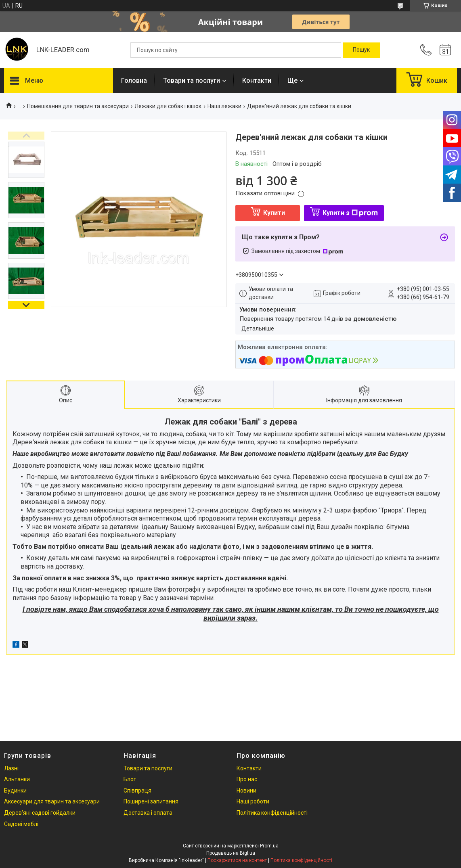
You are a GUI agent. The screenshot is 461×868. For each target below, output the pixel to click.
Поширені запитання (151, 801)
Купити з (350, 213)
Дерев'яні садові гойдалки (40, 813)
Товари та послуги (192, 81)
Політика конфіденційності (272, 813)
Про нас (247, 779)
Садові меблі (21, 824)
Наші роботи (253, 801)
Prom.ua (269, 846)
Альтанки (17, 779)
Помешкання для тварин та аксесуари (78, 106)
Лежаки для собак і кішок (168, 106)
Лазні (11, 768)
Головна (134, 81)
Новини (246, 791)
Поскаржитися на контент (237, 860)
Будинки (15, 791)
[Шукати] (361, 50)
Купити (274, 213)
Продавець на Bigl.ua (231, 853)
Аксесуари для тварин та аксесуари (52, 801)
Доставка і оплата (148, 813)
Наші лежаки (224, 106)
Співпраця (137, 791)
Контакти (257, 81)
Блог (130, 779)
